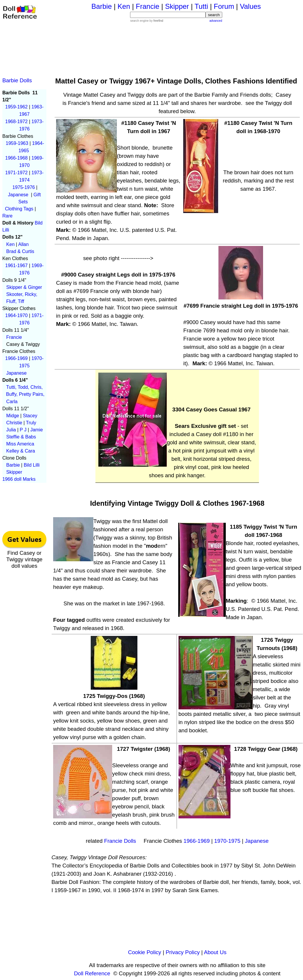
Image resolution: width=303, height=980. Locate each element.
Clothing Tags (19, 209)
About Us (215, 952)
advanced (216, 21)
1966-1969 (197, 841)
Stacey (30, 416)
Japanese (16, 373)
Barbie (13, 465)
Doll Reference (92, 973)
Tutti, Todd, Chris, (26, 387)
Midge (13, 416)
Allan (23, 244)
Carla (12, 402)
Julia (11, 430)
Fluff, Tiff (15, 301)
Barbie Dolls (17, 80)
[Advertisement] (176, 46)
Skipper (14, 472)
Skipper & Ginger (24, 287)
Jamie (37, 430)
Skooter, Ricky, (22, 294)
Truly (31, 423)
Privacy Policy (183, 952)
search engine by (147, 21)
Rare (7, 216)
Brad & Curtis (20, 251)
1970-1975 (227, 841)
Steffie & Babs (21, 437)
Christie (14, 423)
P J (23, 430)
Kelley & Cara (21, 451)
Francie (14, 337)
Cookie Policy (145, 952)
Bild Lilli (32, 465)
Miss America (20, 444)
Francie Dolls (120, 841)
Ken (10, 244)
